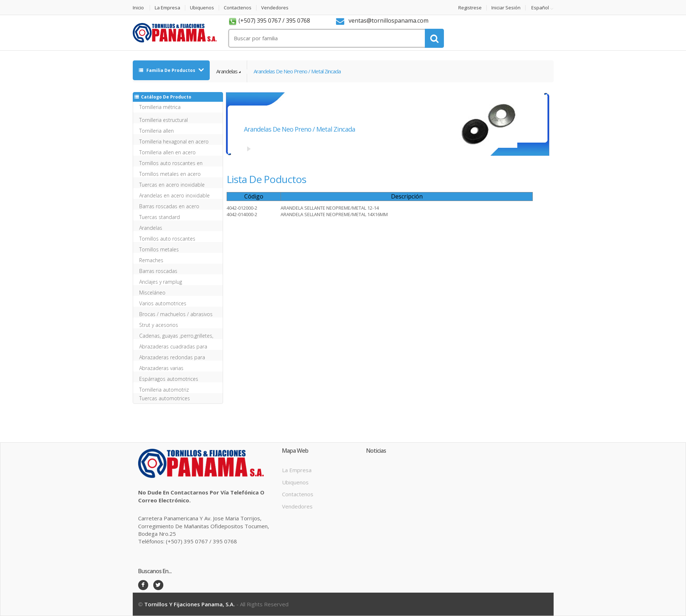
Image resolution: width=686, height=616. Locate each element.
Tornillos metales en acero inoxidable (170, 174)
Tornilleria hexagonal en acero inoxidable (174, 142)
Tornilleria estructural (163, 120)
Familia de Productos (168, 70)
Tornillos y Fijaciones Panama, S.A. (190, 604)
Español (540, 8)
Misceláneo (152, 293)
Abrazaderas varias (161, 368)
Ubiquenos (202, 8)
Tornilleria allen (156, 131)
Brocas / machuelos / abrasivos (176, 314)
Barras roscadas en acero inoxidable (169, 206)
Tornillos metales (159, 249)
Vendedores (275, 8)
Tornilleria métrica (160, 107)
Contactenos (238, 8)
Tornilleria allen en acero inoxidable (167, 152)
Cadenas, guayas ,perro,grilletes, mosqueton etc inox (176, 336)
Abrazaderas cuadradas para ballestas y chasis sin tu (173, 346)
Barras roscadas (158, 271)
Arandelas (227, 71)
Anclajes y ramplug (161, 282)
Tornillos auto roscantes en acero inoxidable (171, 163)
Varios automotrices (163, 303)
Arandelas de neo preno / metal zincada (297, 71)
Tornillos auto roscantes (167, 239)
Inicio (138, 8)
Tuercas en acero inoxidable (172, 185)
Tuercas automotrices (165, 398)
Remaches (151, 260)
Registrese (470, 8)
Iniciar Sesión (506, 8)
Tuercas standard (160, 217)
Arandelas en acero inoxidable (174, 195)
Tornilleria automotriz (164, 390)
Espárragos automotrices (169, 379)
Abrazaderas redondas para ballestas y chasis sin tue (172, 357)
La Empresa (167, 8)
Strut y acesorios (159, 325)
